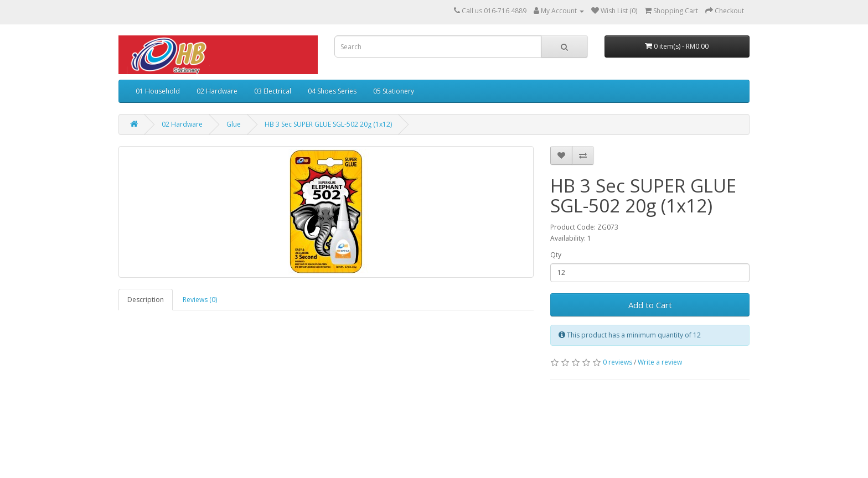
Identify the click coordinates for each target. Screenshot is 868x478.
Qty (556, 255)
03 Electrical (273, 91)
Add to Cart (650, 305)
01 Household (158, 91)
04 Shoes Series (332, 91)
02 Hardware (217, 91)
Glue (234, 124)
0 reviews (618, 362)
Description (146, 300)
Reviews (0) (200, 300)
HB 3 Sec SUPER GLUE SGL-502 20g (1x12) (328, 124)
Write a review (660, 362)
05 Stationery (394, 91)
